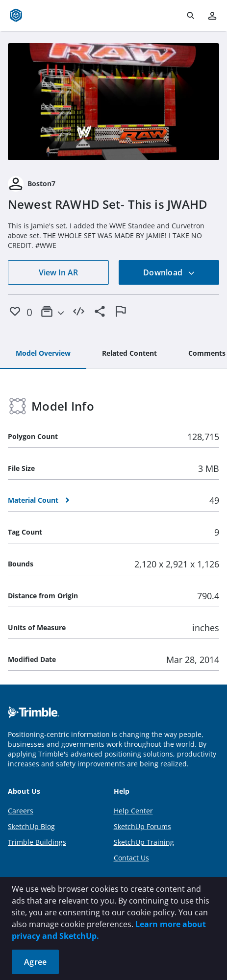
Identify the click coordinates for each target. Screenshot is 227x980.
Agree (35, 962)
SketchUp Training (144, 842)
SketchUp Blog (31, 826)
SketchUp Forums (142, 826)
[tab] (43, 354)
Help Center (133, 811)
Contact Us (131, 858)
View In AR (58, 272)
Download (169, 272)
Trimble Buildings (37, 842)
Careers (21, 811)
